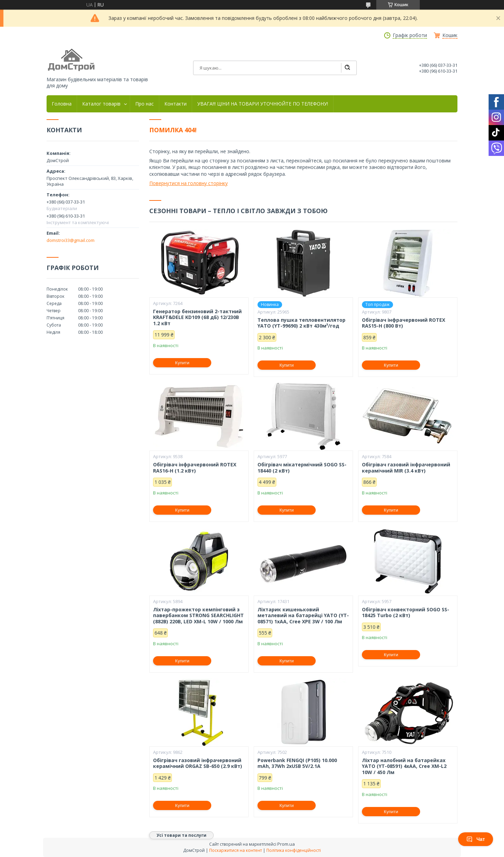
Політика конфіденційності (294, 850)
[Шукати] (347, 68)
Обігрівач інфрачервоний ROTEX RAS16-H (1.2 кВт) (195, 468)
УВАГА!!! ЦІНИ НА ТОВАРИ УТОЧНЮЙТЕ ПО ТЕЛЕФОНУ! (263, 104)
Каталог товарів (101, 104)
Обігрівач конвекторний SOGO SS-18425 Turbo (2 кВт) (406, 613)
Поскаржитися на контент (236, 850)
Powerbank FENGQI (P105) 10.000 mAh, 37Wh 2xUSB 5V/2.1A (297, 763)
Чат (476, 839)
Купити (182, 363)
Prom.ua (286, 844)
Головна (62, 104)
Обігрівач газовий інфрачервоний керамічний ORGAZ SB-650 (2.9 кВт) (198, 763)
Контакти (175, 104)
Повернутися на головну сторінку (188, 183)
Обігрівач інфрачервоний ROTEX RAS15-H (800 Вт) (404, 323)
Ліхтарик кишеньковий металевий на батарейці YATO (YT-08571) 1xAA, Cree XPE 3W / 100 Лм (303, 616)
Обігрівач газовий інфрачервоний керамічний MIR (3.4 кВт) (406, 468)
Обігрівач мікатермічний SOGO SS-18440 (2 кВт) (302, 468)
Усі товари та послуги (181, 835)
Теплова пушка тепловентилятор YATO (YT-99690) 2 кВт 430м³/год (301, 323)
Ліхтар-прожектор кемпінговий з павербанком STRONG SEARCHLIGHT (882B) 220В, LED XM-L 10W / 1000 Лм (198, 616)
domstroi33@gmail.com (71, 240)
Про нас (144, 104)
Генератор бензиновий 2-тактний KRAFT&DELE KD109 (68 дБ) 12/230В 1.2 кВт (197, 317)
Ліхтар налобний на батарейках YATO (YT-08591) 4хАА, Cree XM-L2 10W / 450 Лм (404, 766)
